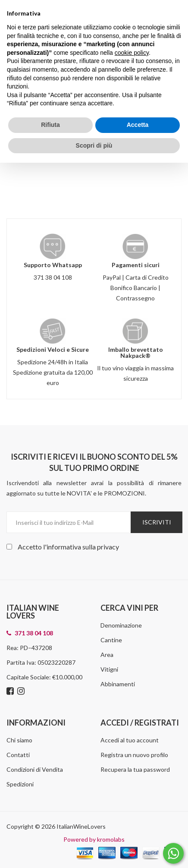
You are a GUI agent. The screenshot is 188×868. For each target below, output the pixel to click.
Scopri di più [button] (94, 145)
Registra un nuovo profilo (134, 755)
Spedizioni (20, 784)
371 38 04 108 (53, 277)
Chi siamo (19, 740)
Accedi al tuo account (130, 740)
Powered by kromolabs (94, 839)
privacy (108, 547)
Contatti (18, 755)
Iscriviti (157, 522)
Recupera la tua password (135, 769)
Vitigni (109, 669)
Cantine (111, 640)
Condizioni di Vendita (35, 769)
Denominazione (121, 625)
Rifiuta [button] (50, 125)
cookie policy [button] (132, 53)
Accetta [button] (138, 125)
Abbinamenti (118, 684)
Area (107, 655)
